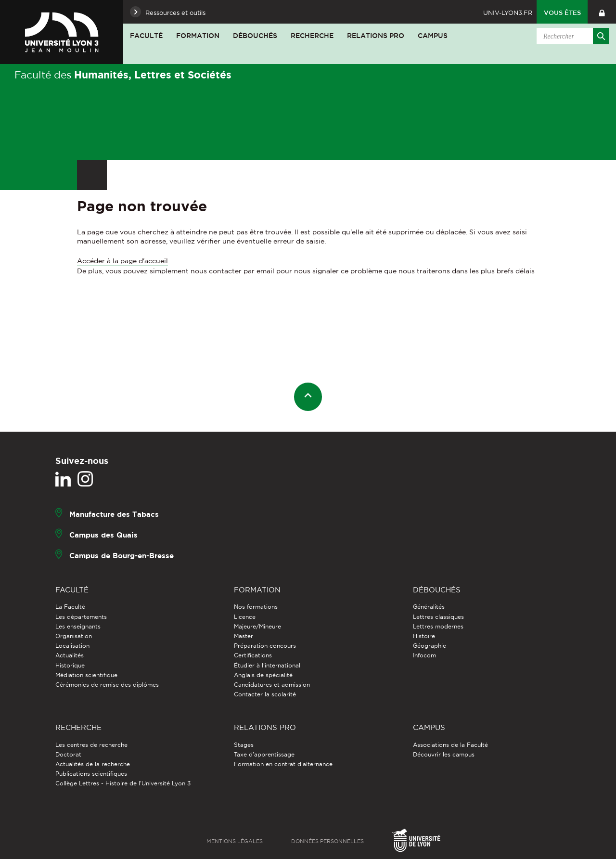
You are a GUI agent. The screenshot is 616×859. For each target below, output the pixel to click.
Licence (245, 617)
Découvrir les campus (444, 754)
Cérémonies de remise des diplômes (107, 685)
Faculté (146, 36)
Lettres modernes (438, 626)
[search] (571, 36)
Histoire (424, 636)
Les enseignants (78, 626)
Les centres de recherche (91, 745)
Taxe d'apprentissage (264, 754)
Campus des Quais (103, 535)
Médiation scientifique (86, 675)
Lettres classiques (438, 617)
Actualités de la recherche (93, 764)
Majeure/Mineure (257, 626)
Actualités (70, 655)
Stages (244, 745)
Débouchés (255, 36)
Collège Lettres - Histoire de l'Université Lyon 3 (123, 783)
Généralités (429, 607)
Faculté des (123, 75)
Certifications (253, 655)
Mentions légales (235, 841)
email (265, 271)
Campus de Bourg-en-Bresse (122, 556)
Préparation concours (265, 646)
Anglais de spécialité (263, 675)
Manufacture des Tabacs (114, 514)
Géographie (430, 646)
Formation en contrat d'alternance (283, 764)
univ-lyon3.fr (508, 13)
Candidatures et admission (272, 685)
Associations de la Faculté (450, 745)
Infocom (424, 655)
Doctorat (68, 754)
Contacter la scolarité (265, 694)
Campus (433, 36)
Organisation (74, 636)
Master (244, 636)
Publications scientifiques (91, 774)
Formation (198, 36)
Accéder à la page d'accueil (122, 261)
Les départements (81, 617)
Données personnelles (327, 841)
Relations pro (376, 36)
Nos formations (256, 607)
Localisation (72, 646)
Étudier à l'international (267, 665)
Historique (70, 665)
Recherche (312, 36)
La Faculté (70, 607)
